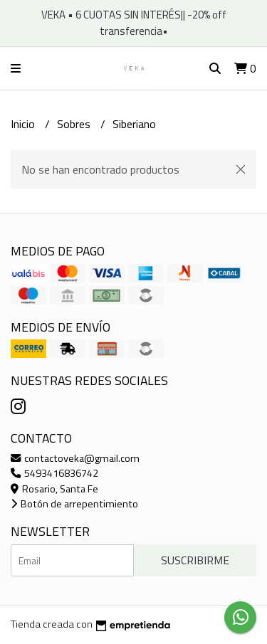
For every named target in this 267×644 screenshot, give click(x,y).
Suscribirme (195, 560)
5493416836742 (54, 473)
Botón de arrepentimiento (74, 504)
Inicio (24, 124)
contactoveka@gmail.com (75, 458)
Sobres (75, 124)
